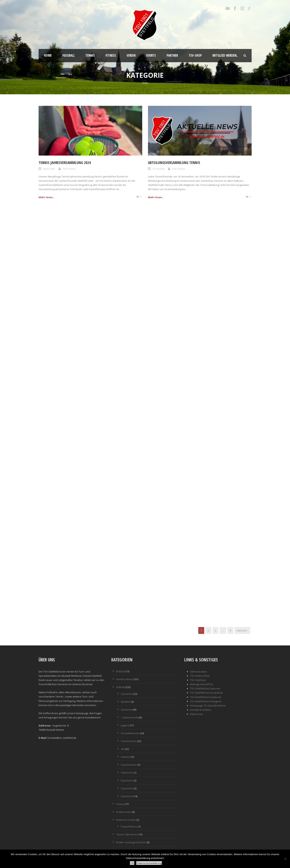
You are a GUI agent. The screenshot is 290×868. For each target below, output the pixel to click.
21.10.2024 (159, 169)
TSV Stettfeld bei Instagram (206, 701)
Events (151, 55)
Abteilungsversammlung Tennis (174, 163)
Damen (125, 757)
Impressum (197, 714)
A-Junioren (127, 773)
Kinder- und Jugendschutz (131, 842)
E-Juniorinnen (129, 741)
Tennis (90, 55)
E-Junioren (127, 796)
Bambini (126, 702)
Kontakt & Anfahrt (200, 710)
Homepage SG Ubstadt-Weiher (208, 706)
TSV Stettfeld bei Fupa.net (205, 688)
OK (132, 863)
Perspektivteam (130, 733)
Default (120, 671)
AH (123, 749)
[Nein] (285, 859)
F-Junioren (127, 694)
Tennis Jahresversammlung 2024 (65, 163)
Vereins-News (124, 679)
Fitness (111, 55)
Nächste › (242, 630)
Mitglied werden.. (225, 55)
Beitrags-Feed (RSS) (201, 684)
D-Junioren (127, 788)
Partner (172, 55)
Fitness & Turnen (126, 820)
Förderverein (124, 812)
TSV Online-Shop (200, 676)
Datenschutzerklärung (149, 863)
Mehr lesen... (47, 197)
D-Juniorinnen (129, 765)
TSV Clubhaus (198, 680)
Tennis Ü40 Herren (127, 834)
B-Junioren (127, 780)
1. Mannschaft (129, 717)
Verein (131, 55)
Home (48, 55)
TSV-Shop (195, 55)
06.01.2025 (49, 169)
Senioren (126, 710)
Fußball (69, 55)
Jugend (125, 725)
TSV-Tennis (69, 169)
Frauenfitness (129, 827)
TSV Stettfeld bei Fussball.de (207, 693)
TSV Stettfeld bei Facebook (206, 697)
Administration (198, 672)
